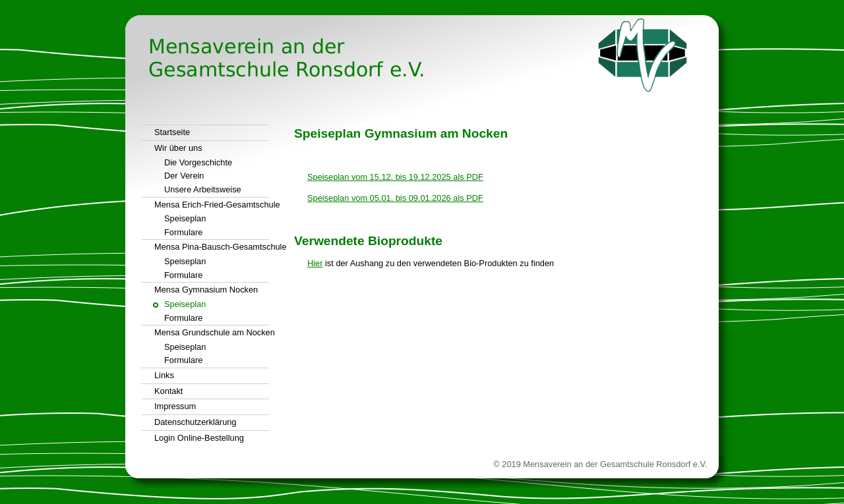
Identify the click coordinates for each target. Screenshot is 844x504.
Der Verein (184, 176)
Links (164, 375)
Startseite (172, 132)
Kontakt (168, 391)
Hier (315, 263)
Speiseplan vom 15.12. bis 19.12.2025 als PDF (395, 177)
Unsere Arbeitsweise (203, 189)
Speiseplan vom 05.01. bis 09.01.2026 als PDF (395, 198)
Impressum (175, 406)
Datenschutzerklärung (195, 422)
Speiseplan (185, 218)
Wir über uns (178, 148)
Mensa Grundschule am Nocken (212, 332)
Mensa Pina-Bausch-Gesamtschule (212, 247)
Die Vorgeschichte (198, 162)
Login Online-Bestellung (199, 438)
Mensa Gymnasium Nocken (206, 290)
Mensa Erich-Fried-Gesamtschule (212, 205)
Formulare (183, 232)
